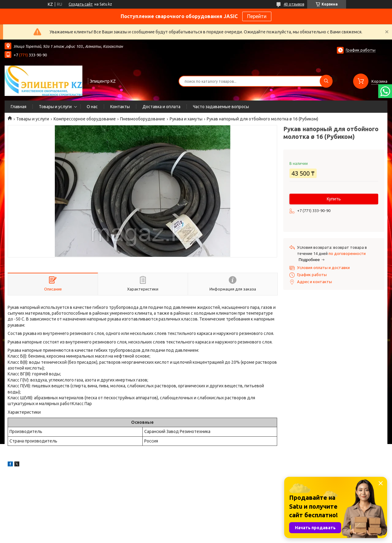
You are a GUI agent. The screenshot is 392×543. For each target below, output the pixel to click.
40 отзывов (294, 4)
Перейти (257, 16)
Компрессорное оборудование (85, 119)
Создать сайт (81, 4)
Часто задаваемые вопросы (221, 107)
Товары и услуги (55, 107)
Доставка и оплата (161, 107)
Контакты (120, 107)
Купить (334, 199)
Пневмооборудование (143, 119)
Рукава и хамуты (186, 119)
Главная (19, 107)
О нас (92, 107)
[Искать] (326, 81)
